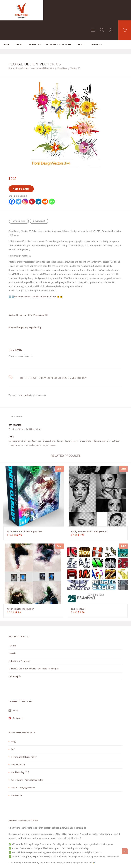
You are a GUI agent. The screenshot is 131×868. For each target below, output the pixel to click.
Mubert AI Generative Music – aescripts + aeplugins (34, 649)
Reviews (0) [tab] (39, 202)
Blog (13, 722)
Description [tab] (19, 202)
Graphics (34, 25)
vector (53, 426)
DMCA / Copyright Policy (23, 768)
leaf (26, 426)
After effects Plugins (58, 25)
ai (9, 422)
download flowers (40, 422)
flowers (97, 422)
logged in (25, 376)
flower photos (86, 422)
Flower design (71, 422)
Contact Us (17, 776)
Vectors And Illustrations (44, 49)
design (27, 422)
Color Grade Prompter (19, 642)
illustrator (115, 422)
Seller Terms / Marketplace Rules (27, 761)
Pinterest (16, 699)
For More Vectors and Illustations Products (35, 277)
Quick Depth (15, 657)
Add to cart (21, 169)
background (17, 422)
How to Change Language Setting (31, 308)
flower (60, 422)
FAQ (13, 730)
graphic (106, 422)
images (19, 426)
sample (45, 426)
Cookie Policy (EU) (20, 753)
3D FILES (95, 25)
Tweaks (12, 634)
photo (31, 426)
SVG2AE (12, 626)
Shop (19, 25)
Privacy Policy (18, 745)
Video (81, 25)
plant (38, 426)
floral (53, 422)
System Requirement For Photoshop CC (28, 296)
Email (13, 691)
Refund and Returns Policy (24, 738)
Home (6, 25)
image (12, 426)
